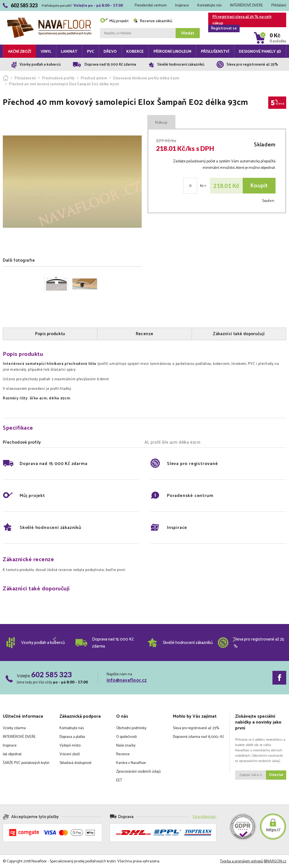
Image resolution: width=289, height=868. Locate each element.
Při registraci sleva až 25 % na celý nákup (240, 20)
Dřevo (110, 52)
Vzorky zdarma (14, 728)
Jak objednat (12, 754)
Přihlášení (279, 5)
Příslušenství (215, 52)
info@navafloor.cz (127, 680)
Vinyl (46, 52)
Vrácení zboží (70, 754)
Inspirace (182, 5)
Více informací (204, 817)
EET (119, 780)
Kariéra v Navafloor (131, 763)
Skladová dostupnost (75, 763)
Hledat (188, 33)
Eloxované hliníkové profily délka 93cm (146, 78)
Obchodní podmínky (131, 728)
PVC (90, 52)
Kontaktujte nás (209, 5)
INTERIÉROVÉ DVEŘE (246, 5)
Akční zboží (20, 52)
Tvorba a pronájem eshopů (241, 861)
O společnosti (127, 737)
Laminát (69, 52)
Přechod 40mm (94, 78)
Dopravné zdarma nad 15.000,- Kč (199, 737)
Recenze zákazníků (152, 21)
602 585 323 (51, 674)
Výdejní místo (70, 746)
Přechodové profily (58, 78)
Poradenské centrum (151, 5)
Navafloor (49, 20)
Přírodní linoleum (172, 52)
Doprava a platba (72, 737)
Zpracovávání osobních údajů (138, 772)
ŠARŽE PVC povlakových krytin (26, 763)
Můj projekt (114, 21)
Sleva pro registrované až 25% (196, 728)
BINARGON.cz (275, 861)
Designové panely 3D (260, 52)
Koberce (135, 52)
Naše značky (126, 746)
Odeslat (276, 775)
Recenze (123, 754)
